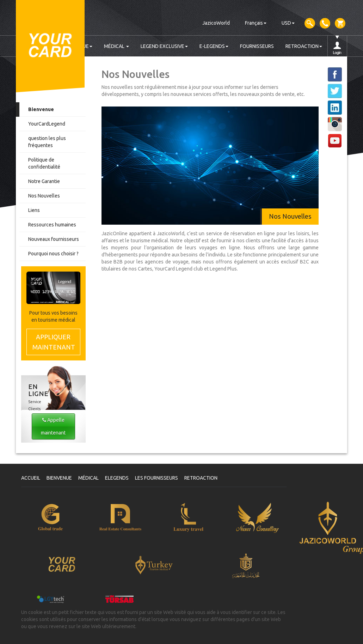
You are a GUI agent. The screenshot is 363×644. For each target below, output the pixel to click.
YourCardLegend (47, 124)
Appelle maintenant (53, 426)
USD (288, 23)
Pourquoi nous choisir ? (53, 254)
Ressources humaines (52, 225)
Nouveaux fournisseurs (54, 239)
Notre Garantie (44, 181)
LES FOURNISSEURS (156, 478)
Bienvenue (41, 109)
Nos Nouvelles (44, 196)
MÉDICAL (116, 46)
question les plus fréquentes (47, 142)
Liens (34, 210)
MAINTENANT (54, 342)
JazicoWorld (216, 23)
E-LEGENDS (214, 46)
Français (256, 23)
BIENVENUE (59, 478)
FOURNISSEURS (257, 46)
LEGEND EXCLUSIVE (164, 46)
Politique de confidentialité (44, 163)
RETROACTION (304, 46)
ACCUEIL (31, 478)
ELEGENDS (117, 478)
